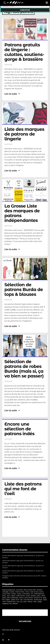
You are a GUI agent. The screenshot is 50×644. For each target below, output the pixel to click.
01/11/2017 (8, 439)
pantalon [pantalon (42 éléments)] (33, 596)
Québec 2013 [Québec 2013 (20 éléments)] (15, 600)
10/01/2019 (8, 144)
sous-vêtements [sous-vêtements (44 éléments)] (28, 600)
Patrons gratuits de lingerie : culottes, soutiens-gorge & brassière (24, 52)
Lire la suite (12, 94)
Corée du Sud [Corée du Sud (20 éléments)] (34, 592)
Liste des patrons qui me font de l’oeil (24, 489)
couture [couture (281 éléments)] (41, 592)
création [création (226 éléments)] (14, 594)
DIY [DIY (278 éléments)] (32, 594)
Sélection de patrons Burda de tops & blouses (24, 289)
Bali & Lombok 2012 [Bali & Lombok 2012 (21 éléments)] (30, 590)
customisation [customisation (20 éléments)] (26, 594)
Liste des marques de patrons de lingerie (25, 134)
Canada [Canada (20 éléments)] (12, 592)
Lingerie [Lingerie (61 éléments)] (13, 596)
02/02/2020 (8, 65)
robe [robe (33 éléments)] (21, 600)
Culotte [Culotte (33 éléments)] (19, 594)
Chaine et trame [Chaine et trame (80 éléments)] (20, 592)
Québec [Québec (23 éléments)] (8, 600)
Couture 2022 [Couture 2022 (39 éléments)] (6, 594)
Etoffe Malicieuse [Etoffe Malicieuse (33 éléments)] (39, 594)
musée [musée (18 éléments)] (28, 596)
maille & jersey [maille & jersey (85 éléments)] (20, 596)
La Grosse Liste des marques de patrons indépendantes (23, 213)
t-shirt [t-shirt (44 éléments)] (4, 602)
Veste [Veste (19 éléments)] (25, 602)
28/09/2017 (8, 499)
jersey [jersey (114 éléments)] (4, 596)
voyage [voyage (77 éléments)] (39, 602)
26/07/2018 (8, 226)
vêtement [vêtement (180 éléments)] (15, 604)
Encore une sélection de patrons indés (19, 429)
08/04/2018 (8, 300)
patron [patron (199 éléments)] (39, 596)
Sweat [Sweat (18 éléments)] (45, 600)
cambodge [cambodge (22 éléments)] (5, 592)
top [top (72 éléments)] (21, 602)
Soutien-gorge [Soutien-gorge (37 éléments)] (38, 600)
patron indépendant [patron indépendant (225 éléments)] (12, 598)
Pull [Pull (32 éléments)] (3, 600)
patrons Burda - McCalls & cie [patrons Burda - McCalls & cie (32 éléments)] (33, 598)
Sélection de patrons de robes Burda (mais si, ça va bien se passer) (24, 369)
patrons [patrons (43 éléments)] (21, 598)
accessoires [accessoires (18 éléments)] (20, 590)
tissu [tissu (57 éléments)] (18, 602)
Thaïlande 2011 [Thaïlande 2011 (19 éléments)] (11, 602)
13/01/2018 (8, 381)
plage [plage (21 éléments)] (45, 598)
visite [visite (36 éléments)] (35, 602)
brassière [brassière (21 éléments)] (40, 590)
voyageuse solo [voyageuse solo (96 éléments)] (7, 604)
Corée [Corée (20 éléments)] (27, 592)
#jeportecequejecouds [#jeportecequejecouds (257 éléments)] (9, 590)
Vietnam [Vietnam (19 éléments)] (30, 602)
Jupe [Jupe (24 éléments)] (8, 596)
